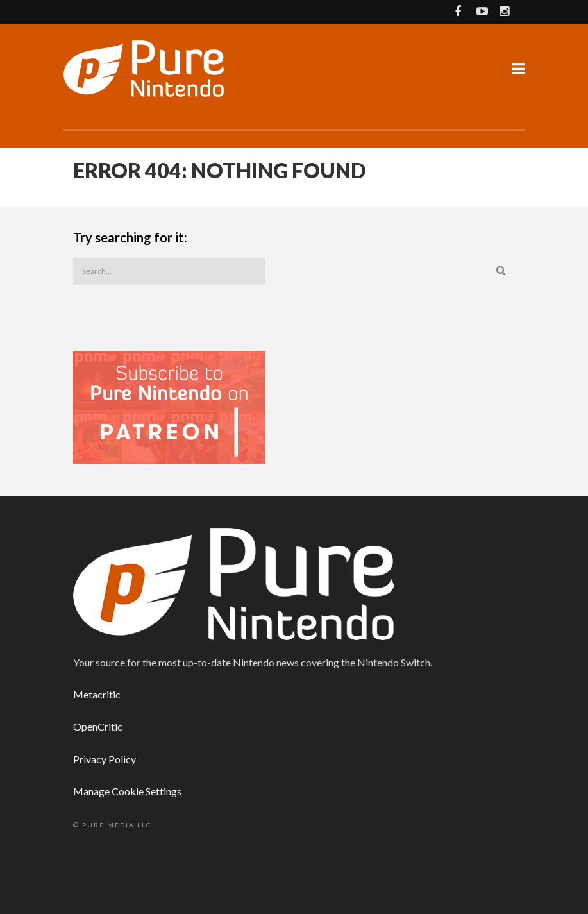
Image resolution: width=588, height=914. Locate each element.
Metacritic (97, 694)
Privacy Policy (105, 759)
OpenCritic (98, 726)
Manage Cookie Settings (127, 791)
